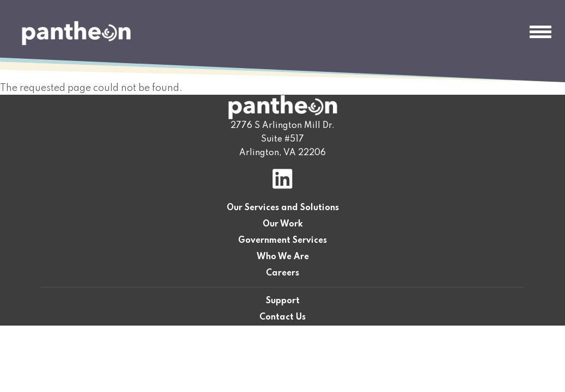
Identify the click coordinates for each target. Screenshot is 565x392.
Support (283, 301)
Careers (282, 273)
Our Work (283, 224)
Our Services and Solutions (283, 208)
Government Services (282, 241)
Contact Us (282, 317)
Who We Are (283, 257)
